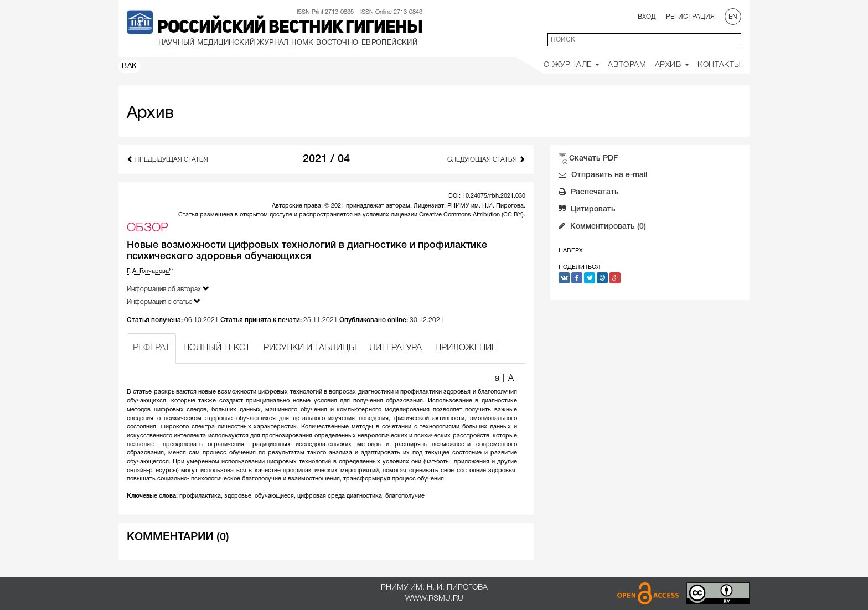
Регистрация (690, 17)
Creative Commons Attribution (459, 215)
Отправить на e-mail (603, 176)
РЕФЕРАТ (151, 348)
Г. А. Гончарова (150, 271)
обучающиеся (274, 496)
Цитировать (587, 210)
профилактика (200, 496)
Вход (647, 17)
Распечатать (589, 193)
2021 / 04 (326, 159)
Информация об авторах (168, 289)
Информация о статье (164, 301)
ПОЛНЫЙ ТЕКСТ (217, 348)
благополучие (405, 496)
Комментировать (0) (602, 228)
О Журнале (572, 65)
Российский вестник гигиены (290, 28)
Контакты (719, 65)
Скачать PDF (593, 159)
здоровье (238, 496)
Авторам (627, 65)
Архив (672, 65)
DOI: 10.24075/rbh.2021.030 (487, 196)
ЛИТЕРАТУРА (396, 348)
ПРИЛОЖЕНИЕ (466, 348)
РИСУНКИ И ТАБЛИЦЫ (310, 348)
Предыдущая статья (167, 159)
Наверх (571, 251)
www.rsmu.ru (434, 599)
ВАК (130, 66)
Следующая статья (486, 159)
